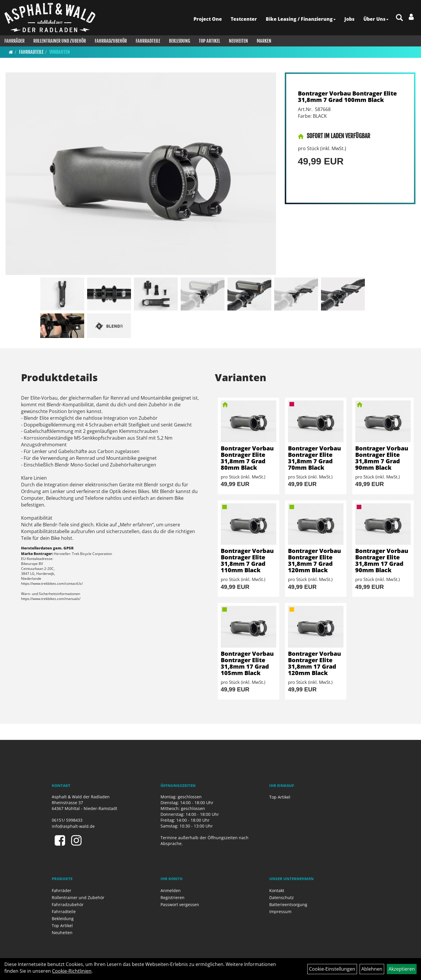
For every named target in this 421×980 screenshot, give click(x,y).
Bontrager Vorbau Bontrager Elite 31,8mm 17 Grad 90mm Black (382, 560)
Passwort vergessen (180, 904)
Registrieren (172, 897)
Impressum (280, 912)
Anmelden (171, 890)
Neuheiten (238, 41)
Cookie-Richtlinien (72, 971)
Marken (264, 41)
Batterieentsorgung (288, 904)
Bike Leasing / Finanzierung (301, 19)
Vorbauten (60, 52)
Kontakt (277, 890)
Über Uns (376, 19)
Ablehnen (372, 969)
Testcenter (244, 19)
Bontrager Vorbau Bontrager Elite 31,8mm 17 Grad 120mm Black (314, 663)
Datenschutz (282, 897)
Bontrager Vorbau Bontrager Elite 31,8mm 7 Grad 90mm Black (382, 458)
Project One (208, 19)
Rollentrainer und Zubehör (60, 41)
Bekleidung (180, 41)
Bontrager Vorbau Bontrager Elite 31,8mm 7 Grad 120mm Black (314, 560)
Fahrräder (14, 41)
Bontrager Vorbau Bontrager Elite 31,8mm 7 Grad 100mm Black (347, 97)
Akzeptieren (402, 969)
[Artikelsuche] (399, 18)
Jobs (350, 19)
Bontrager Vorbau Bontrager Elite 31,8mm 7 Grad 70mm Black (314, 458)
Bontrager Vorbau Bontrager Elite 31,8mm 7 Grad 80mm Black (247, 458)
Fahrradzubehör (111, 41)
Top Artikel (209, 41)
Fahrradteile (148, 41)
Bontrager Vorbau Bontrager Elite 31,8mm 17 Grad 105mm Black (247, 663)
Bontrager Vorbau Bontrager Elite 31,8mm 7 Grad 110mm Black (247, 560)
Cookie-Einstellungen (332, 969)
